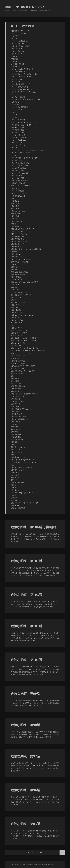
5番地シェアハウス (18, 56)
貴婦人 (14, 444)
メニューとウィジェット (62, 11)
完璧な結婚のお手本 (18, 274)
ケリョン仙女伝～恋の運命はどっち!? (24, 158)
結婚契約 (14, 432)
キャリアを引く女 (18, 130)
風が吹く (14, 488)
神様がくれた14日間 (19, 417)
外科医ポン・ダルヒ (18, 257)
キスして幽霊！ (17, 110)
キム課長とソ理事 (18, 127)
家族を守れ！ (16, 287)
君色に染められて (18, 254)
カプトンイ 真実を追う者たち (22, 89)
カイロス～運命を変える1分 (21, 77)
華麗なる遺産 (16, 437)
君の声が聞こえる (18, 239)
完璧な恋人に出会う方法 (20, 272)
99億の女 (15, 59)
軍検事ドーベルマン (18, 447)
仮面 (13, 198)
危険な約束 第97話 (25, 756)
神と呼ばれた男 (17, 414)
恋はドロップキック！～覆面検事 (23, 371)
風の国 (14, 495)
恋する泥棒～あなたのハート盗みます (25, 338)
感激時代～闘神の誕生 (19, 386)
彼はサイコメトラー (18, 302)
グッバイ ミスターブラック (21, 153)
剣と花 (14, 224)
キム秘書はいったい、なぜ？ (21, 125)
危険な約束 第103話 (26, 561)
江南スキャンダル (18, 401)
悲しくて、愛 (16, 384)
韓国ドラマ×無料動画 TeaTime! (25, 7)
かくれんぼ (15, 61)
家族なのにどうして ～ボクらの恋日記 (25, 282)
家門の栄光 (15, 290)
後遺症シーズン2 (17, 320)
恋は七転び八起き (18, 373)
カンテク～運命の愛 (18, 97)
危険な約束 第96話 (25, 790)
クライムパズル (17, 143)
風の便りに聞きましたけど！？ (22, 493)
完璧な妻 (14, 269)
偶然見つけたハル (18, 214)
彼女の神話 (15, 307)
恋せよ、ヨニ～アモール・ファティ (24, 340)
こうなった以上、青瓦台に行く (22, 69)
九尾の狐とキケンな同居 (20, 181)
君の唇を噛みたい (18, 236)
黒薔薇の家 (15, 505)
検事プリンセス (17, 391)
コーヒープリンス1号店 (20, 173)
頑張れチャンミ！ (18, 485)
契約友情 (14, 264)
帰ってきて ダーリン (19, 297)
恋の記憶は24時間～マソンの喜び (23, 366)
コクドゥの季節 (17, 160)
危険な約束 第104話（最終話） (34, 527)
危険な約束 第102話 (26, 595)
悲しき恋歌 (15, 381)
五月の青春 (15, 188)
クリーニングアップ (18, 145)
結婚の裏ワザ (16, 429)
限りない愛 (15, 477)
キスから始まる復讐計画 (20, 107)
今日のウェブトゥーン (19, 193)
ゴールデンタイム (18, 49)
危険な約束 (15, 226)
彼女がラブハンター (18, 305)
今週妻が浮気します (18, 196)
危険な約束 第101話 (26, 626)
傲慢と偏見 (15, 216)
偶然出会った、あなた (19, 211)
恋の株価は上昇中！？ (19, 363)
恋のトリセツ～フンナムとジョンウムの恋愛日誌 (28, 351)
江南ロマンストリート (19, 404)
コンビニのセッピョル (19, 168)
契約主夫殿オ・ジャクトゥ (21, 262)
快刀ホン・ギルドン (18, 323)
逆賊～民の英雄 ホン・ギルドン (22, 467)
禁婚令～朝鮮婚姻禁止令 (20, 419)
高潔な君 (14, 500)
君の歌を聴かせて (18, 244)
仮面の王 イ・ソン (18, 203)
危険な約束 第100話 (26, 660)
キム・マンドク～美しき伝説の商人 (24, 122)
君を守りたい (16, 247)
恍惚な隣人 (15, 378)
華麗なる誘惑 (16, 434)
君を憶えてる (16, 252)
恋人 (13, 376)
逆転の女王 (15, 472)
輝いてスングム (17, 450)
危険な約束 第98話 (25, 725)
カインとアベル (17, 79)
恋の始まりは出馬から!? (20, 361)
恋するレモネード (18, 335)
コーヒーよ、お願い (18, 170)
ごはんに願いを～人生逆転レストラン (25, 74)
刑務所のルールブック (19, 221)
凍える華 (14, 219)
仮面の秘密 (15, 206)
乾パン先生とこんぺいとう (21, 186)
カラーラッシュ (17, 94)
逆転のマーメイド (18, 470)
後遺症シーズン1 (17, 318)
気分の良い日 (16, 399)
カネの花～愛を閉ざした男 (21, 84)
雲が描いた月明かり (18, 483)
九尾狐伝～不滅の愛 (18, 183)
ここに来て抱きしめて (19, 71)
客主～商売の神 (17, 277)
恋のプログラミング (18, 356)
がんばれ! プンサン (18, 64)
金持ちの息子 (16, 475)
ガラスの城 (15, 102)
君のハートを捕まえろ (19, 234)
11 (41, 853)
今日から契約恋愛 (18, 191)
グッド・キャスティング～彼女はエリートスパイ (28, 150)
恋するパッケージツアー (20, 333)
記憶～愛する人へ (18, 439)
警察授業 (14, 442)
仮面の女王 (15, 201)
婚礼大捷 (14, 267)
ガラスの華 (15, 104)
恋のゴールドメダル (18, 343)
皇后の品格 (15, 406)
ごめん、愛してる (18, 51)
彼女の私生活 (16, 310)
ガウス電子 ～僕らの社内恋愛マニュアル (26, 99)
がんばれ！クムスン (18, 66)
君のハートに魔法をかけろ (21, 231)
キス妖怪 (14, 112)
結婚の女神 (15, 427)
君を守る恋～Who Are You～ (22, 31)
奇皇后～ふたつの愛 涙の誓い (22, 259)
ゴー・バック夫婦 (18, 178)
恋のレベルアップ (18, 358)
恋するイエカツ (17, 328)
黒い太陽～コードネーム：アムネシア (25, 503)
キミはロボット (17, 117)
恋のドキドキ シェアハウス (21, 353)
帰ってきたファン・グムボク (21, 295)
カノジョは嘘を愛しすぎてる (21, 87)
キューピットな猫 (18, 132)
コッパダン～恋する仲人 (20, 165)
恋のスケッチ (16, 346)
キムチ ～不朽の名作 (19, 120)
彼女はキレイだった (18, 313)
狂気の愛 (14, 38)
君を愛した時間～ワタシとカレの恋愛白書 (26, 249)
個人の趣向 (15, 208)
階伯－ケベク (16, 480)
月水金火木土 (16, 389)
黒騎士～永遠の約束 (18, 508)
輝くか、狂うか (17, 452)
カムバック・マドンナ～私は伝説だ (24, 92)
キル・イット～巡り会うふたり (22, 137)
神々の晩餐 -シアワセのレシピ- (22, 409)
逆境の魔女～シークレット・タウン (24, 462)
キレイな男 (15, 36)
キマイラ (14, 115)
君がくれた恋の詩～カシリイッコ (23, 229)
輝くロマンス (16, 455)
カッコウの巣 (16, 82)
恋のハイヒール (17, 54)
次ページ (62, 853)
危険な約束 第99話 (25, 694)
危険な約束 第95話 (25, 824)
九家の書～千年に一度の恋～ (21, 46)
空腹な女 (14, 424)
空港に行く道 (16, 422)
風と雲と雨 (15, 490)
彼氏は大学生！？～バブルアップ (23, 315)
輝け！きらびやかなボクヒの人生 (23, 460)
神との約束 (15, 411)
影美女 (14, 300)
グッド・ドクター (18, 44)
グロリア (14, 155)
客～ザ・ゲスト (17, 280)
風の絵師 (14, 498)
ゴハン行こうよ (17, 175)
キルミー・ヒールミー (19, 135)
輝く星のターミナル (18, 457)
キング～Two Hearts (19, 140)
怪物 (13, 325)
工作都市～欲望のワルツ (20, 292)
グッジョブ (15, 148)
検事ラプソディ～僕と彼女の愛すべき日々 (26, 394)
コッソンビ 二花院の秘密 (20, 163)
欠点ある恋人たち (18, 396)
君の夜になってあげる (19, 241)
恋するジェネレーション (20, 330)
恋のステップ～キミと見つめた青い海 (25, 348)
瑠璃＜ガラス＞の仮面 (19, 33)
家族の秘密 (15, 285)
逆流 (13, 465)
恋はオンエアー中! (18, 368)
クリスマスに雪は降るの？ (21, 41)
